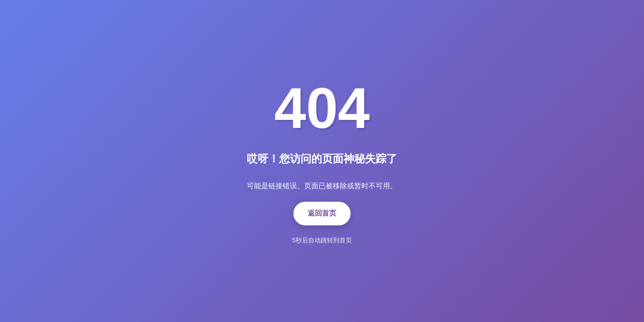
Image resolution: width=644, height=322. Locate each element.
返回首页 (322, 213)
